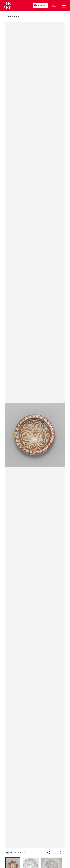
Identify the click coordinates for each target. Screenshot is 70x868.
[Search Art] (13, 17)
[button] (54, 6)
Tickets (42, 6)
